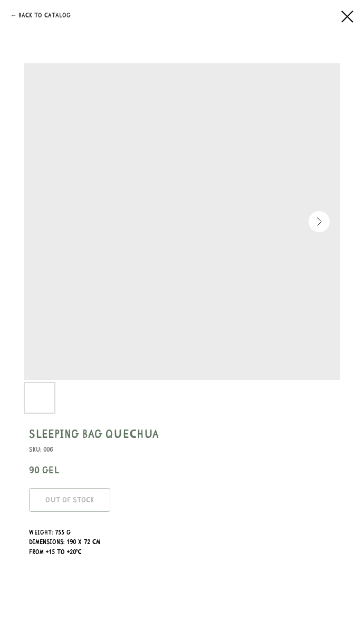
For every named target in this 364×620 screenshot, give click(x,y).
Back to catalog (45, 15)
